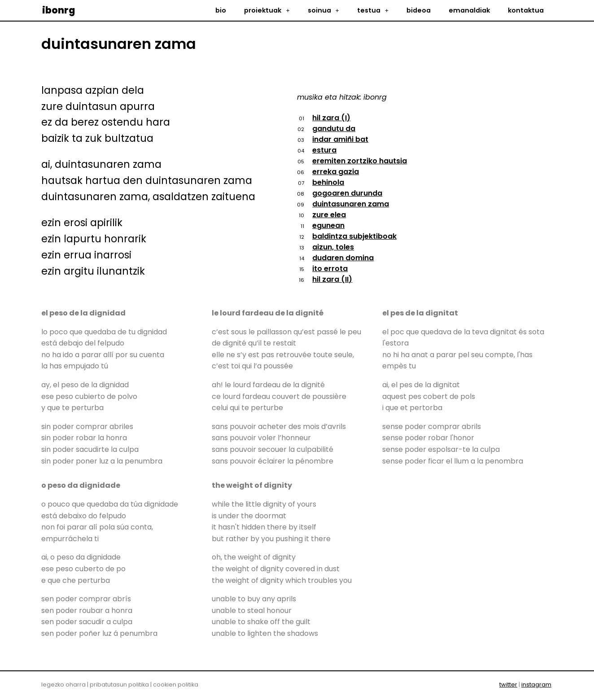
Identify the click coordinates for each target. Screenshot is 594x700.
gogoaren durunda (347, 193)
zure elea (329, 215)
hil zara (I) (331, 118)
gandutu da (334, 129)
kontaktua (526, 10)
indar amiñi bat (340, 139)
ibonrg (59, 10)
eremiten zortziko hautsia (360, 161)
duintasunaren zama (351, 204)
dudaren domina (343, 258)
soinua (323, 10)
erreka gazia (336, 172)
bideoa (419, 10)
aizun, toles (333, 247)
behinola (328, 182)
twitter (508, 685)
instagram (536, 685)
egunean (328, 225)
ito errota (330, 269)
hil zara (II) (332, 279)
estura (324, 150)
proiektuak (267, 10)
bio (221, 10)
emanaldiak (469, 10)
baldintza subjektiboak (354, 236)
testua (373, 10)
